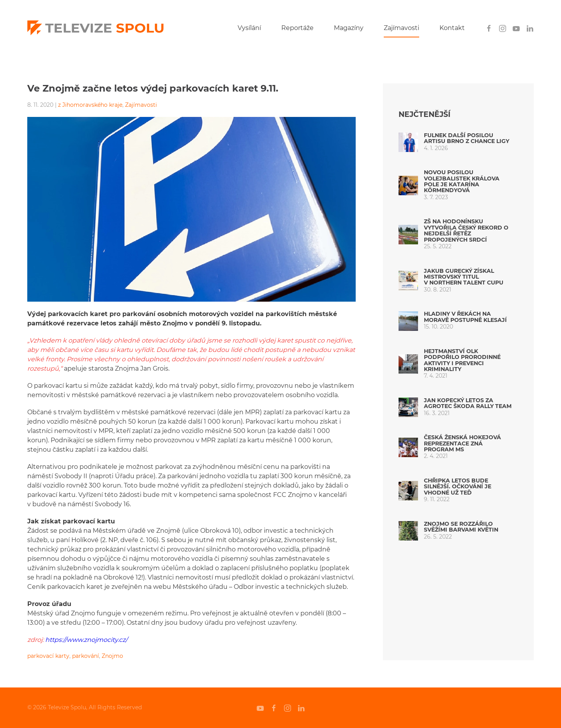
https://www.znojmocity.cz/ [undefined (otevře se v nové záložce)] (86, 640)
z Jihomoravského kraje (90, 105)
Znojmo (112, 656)
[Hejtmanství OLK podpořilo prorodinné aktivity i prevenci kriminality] (408, 364)
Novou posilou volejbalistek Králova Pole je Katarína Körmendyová (462, 181)
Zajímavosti (401, 28)
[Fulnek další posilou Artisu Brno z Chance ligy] (408, 142)
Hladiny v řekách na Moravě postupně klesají (465, 317)
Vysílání (249, 28)
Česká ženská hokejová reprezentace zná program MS (462, 443)
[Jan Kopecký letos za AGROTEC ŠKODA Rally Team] (408, 407)
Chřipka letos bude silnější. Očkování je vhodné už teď (458, 487)
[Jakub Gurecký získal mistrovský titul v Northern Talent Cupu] (408, 280)
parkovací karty (48, 656)
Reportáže (297, 28)
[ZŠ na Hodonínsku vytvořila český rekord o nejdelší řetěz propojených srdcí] (408, 234)
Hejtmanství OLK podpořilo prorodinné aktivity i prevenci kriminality (462, 360)
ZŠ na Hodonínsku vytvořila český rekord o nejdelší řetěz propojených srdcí (466, 230)
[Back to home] (95, 28)
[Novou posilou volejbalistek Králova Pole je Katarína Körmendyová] (408, 185)
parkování (86, 656)
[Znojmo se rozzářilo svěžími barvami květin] (408, 530)
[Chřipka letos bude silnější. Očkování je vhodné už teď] (408, 490)
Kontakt (452, 28)
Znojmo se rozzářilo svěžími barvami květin (461, 527)
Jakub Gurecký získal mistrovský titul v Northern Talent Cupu (464, 277)
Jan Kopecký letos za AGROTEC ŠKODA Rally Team (468, 403)
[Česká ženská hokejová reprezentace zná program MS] (408, 447)
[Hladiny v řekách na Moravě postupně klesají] (408, 321)
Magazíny (349, 28)
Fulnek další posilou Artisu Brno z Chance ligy (467, 138)
